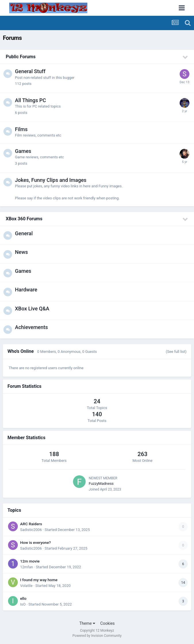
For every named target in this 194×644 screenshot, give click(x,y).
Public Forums (21, 57)
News (21, 252)
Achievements (31, 327)
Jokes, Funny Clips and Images (51, 180)
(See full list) (176, 352)
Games (23, 151)
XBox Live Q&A (32, 309)
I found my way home (39, 580)
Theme (87, 623)
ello (23, 598)
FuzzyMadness (101, 484)
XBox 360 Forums (24, 219)
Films (21, 129)
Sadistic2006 (31, 530)
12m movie (30, 561)
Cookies (107, 623)
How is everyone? (35, 542)
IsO (23, 604)
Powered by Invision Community (97, 636)
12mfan (27, 567)
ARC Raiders (31, 524)
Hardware (26, 290)
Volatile (26, 586)
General (24, 233)
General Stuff (30, 71)
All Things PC (30, 100)
